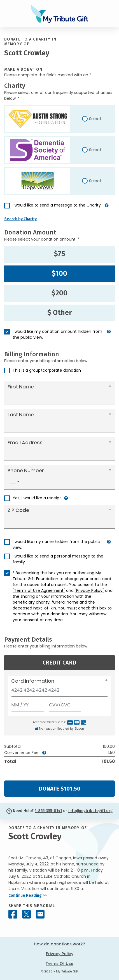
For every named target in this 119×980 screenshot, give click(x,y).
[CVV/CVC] (65, 704)
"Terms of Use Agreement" (39, 590)
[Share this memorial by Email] (40, 914)
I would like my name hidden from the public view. (56, 544)
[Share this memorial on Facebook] (13, 914)
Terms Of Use (60, 964)
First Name (21, 387)
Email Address (25, 443)
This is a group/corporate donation (47, 370)
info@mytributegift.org (90, 811)
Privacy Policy (60, 954)
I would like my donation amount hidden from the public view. (57, 334)
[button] (107, 207)
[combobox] (14, 482)
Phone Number (26, 471)
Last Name (21, 415)
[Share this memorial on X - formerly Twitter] (26, 914)
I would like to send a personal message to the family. (58, 559)
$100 (60, 274)
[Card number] (60, 692)
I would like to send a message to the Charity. (57, 205)
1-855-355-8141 (48, 811)
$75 (60, 254)
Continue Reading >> (27, 895)
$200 (60, 293)
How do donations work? (60, 944)
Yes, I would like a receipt (37, 498)
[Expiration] (27, 704)
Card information (33, 681)
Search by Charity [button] (20, 219)
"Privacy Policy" (89, 590)
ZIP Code (18, 510)
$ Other (60, 313)
